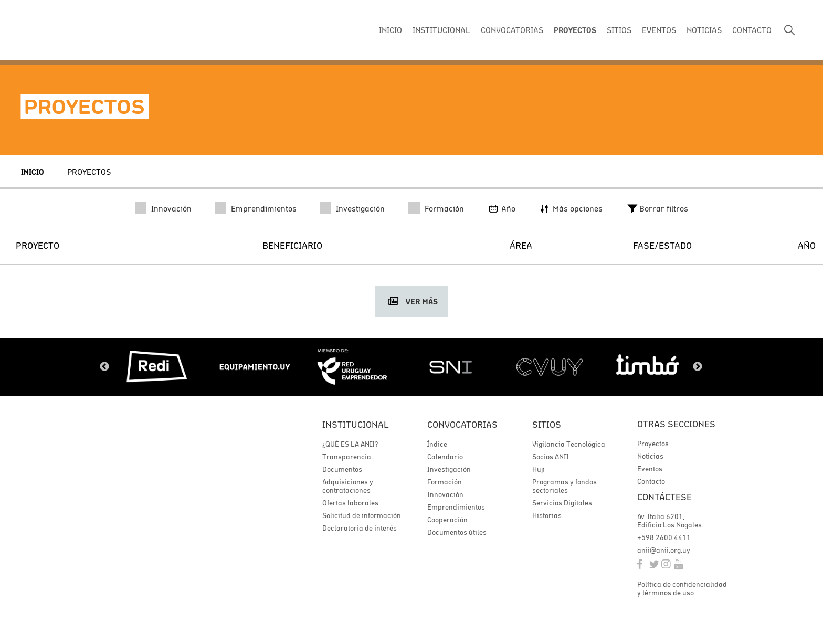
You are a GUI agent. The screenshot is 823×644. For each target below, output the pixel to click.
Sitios (547, 424)
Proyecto (38, 245)
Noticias (650, 457)
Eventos (650, 469)
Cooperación (447, 520)
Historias (547, 515)
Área (521, 245)
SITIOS (619, 30)
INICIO (391, 30)
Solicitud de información (362, 515)
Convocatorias (462, 424)
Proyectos (89, 172)
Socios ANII (551, 457)
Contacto (651, 482)
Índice (437, 444)
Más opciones (570, 208)
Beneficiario (292, 245)
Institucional (356, 424)
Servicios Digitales (562, 503)
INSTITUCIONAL (441, 30)
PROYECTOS (575, 30)
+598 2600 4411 (664, 539)
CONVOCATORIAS (512, 30)
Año (501, 208)
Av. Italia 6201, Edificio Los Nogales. (670, 522)
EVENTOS (659, 30)
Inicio (33, 172)
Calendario (445, 457)
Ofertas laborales (350, 503)
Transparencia (347, 457)
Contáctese (664, 498)
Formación (436, 208)
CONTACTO (752, 30)
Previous (104, 367)
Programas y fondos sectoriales (565, 486)
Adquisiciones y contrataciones (348, 486)
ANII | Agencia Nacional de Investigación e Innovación (92, 30)
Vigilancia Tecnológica (569, 444)
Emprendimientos (256, 208)
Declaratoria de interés (360, 528)
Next (698, 367)
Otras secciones (676, 424)
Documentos (342, 469)
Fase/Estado (662, 245)
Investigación (352, 208)
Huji (539, 469)
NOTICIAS (704, 30)
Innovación (163, 208)
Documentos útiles (457, 532)
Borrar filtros (657, 208)
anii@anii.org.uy (664, 551)
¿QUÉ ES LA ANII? (350, 444)
